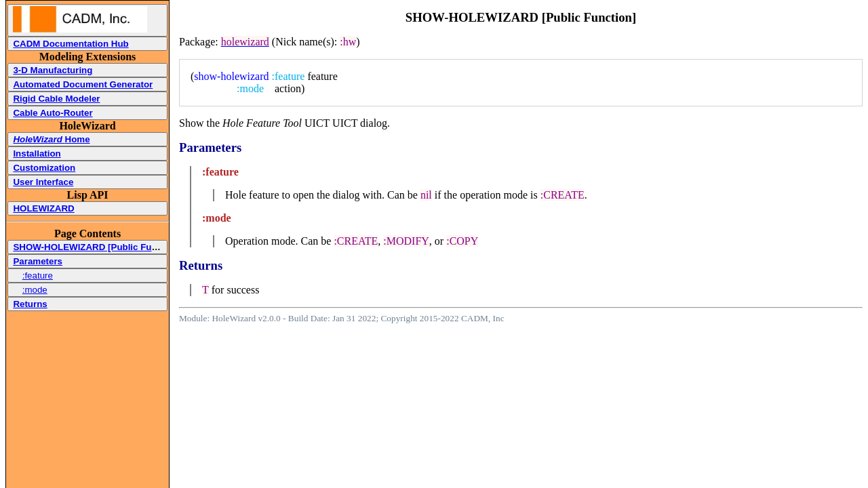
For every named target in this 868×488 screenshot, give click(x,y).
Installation (37, 154)
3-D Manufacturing (53, 70)
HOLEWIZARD (43, 208)
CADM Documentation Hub (71, 44)
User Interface (43, 182)
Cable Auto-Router (53, 113)
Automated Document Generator (83, 84)
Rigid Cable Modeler (56, 99)
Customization (44, 168)
